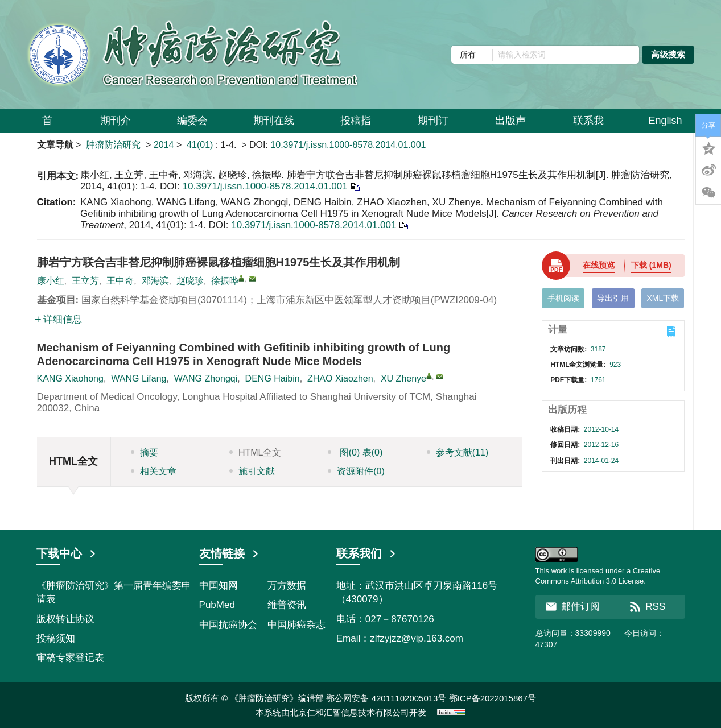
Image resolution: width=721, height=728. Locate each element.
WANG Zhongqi (206, 379)
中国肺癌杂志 (296, 625)
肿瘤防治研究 (113, 145)
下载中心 (67, 553)
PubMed (217, 605)
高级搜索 (668, 54)
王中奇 (120, 281)
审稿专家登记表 (70, 658)
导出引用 (613, 298)
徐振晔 (225, 281)
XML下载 (663, 298)
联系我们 (366, 553)
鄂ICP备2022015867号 (493, 698)
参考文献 (458, 452)
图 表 (355, 452)
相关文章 (154, 471)
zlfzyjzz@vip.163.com (417, 638)
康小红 (51, 281)
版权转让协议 (65, 619)
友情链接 (229, 553)
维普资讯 (287, 605)
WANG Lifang (139, 379)
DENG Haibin (273, 379)
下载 (651, 265)
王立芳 (85, 281)
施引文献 (252, 471)
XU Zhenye (403, 379)
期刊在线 (274, 125)
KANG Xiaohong (70, 379)
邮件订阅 (572, 607)
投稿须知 (56, 638)
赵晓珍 (190, 281)
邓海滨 (155, 281)
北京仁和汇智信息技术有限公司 (349, 712)
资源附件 (356, 471)
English (665, 121)
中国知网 (219, 586)
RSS (647, 607)
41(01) (201, 145)
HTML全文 (256, 452)
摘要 (145, 452)
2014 (164, 145)
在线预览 (599, 265)
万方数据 (287, 586)
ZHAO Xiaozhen (340, 379)
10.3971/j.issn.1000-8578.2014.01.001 (348, 145)
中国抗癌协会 (228, 625)
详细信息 (58, 319)
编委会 (192, 125)
